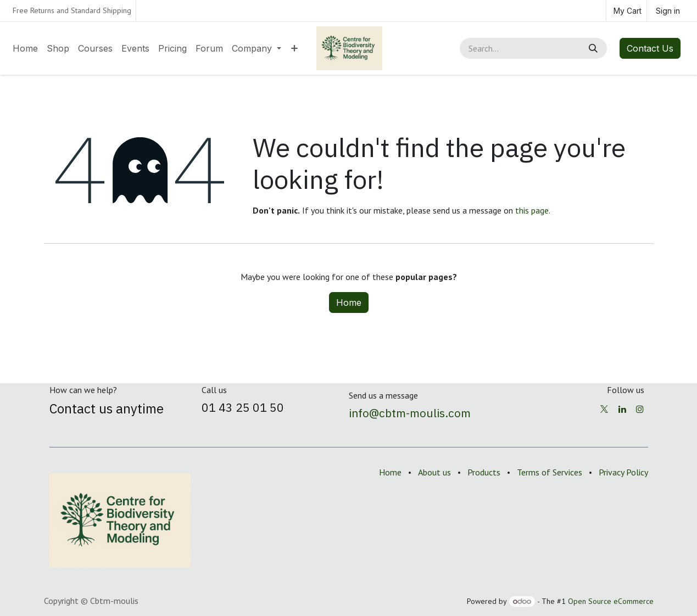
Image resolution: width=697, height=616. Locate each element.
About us (434, 472)
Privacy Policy (623, 472)
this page (532, 210)
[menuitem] (25, 48)
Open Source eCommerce (611, 601)
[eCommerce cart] (626, 11)
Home (349, 303)
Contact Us (650, 48)
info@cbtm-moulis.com (410, 413)
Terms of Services (550, 472)
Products (484, 472)
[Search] (594, 48)
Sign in (668, 11)
